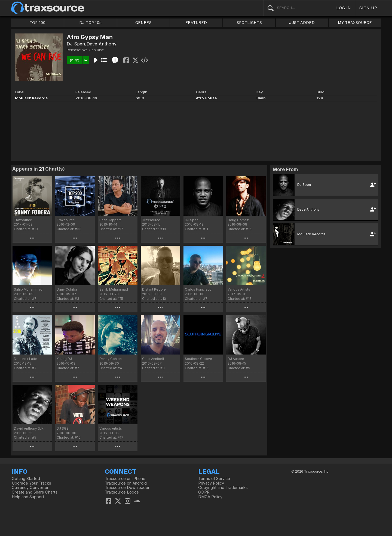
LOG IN (344, 8)
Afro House (206, 98)
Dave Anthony (102, 44)
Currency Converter (30, 488)
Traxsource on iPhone (125, 479)
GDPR (204, 492)
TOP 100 (37, 23)
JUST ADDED (302, 23)
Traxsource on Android (126, 483)
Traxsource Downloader (127, 488)
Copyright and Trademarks (223, 488)
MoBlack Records (31, 98)
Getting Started (26, 479)
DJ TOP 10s (90, 23)
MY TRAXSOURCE (355, 23)
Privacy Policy (211, 483)
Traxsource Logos (122, 492)
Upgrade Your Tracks (31, 483)
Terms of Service (214, 479)
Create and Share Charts (35, 492)
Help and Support (28, 497)
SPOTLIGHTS (249, 23)
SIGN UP (368, 8)
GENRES (143, 23)
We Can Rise (93, 50)
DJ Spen (76, 44)
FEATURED (196, 23)
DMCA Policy (210, 497)
